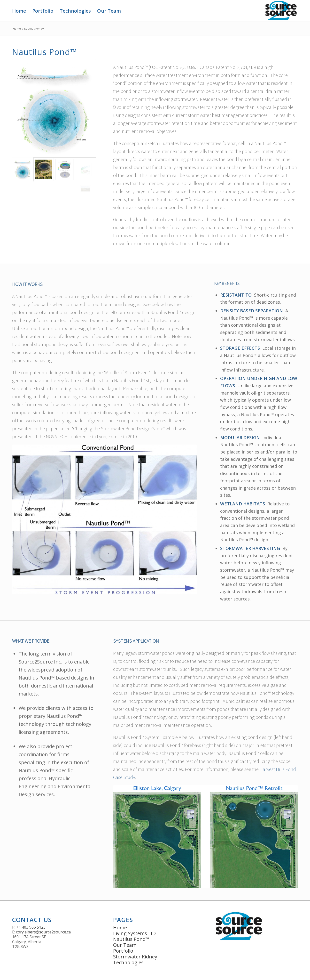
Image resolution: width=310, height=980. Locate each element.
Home (17, 28)
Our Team (125, 945)
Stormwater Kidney (135, 957)
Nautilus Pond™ (131, 939)
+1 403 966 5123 (31, 927)
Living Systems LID (134, 933)
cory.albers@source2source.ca (43, 932)
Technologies (128, 962)
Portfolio (123, 951)
